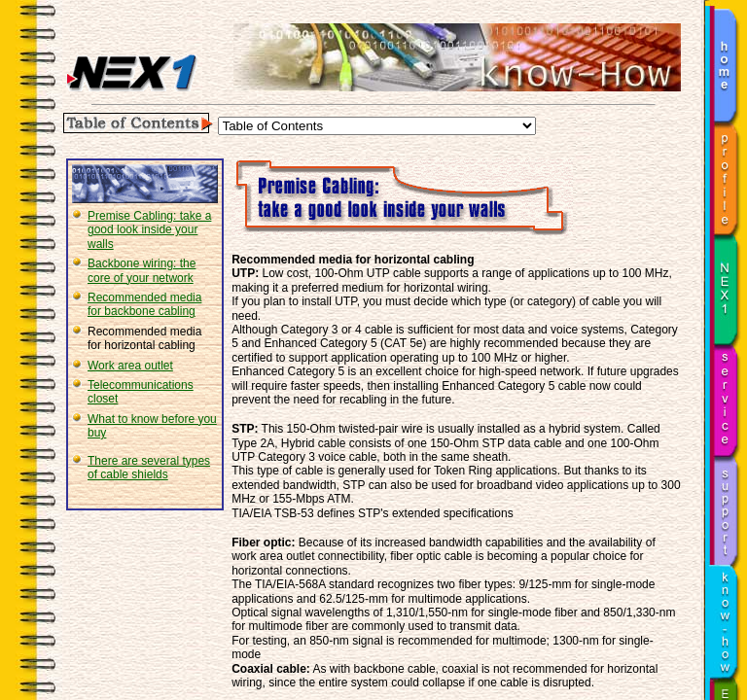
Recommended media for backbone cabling (144, 304)
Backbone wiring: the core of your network (142, 270)
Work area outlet (130, 366)
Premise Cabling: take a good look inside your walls (149, 230)
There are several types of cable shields (149, 468)
